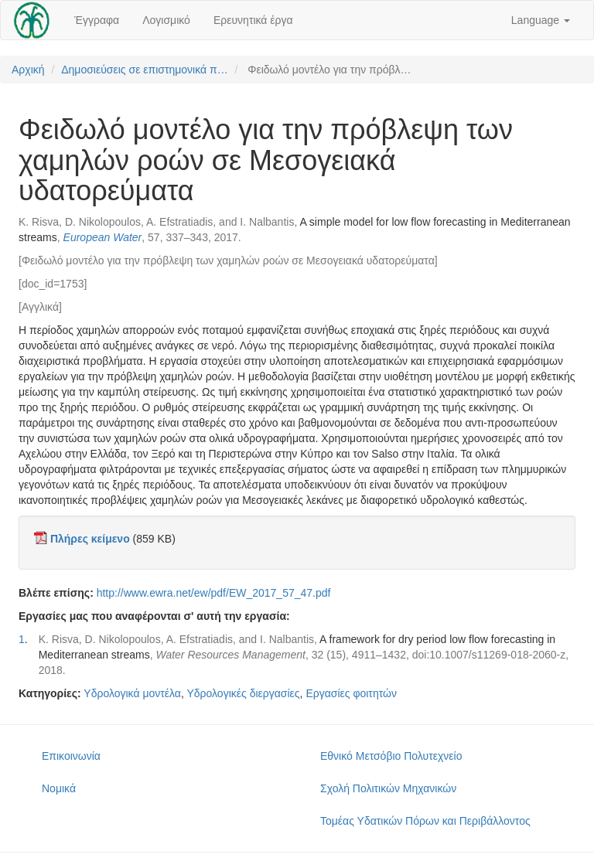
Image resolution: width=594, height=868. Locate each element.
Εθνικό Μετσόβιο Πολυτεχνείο (391, 756)
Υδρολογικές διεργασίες (243, 693)
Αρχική (28, 70)
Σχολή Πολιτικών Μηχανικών (388, 788)
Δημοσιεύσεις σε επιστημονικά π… (144, 70)
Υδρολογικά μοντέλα (132, 693)
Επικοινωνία (71, 756)
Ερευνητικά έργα (253, 20)
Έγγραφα (97, 20)
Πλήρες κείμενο (90, 539)
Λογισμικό (166, 20)
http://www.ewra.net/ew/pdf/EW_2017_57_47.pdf (214, 593)
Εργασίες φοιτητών (351, 693)
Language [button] (541, 20)
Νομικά (59, 788)
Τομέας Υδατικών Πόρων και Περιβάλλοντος (425, 821)
